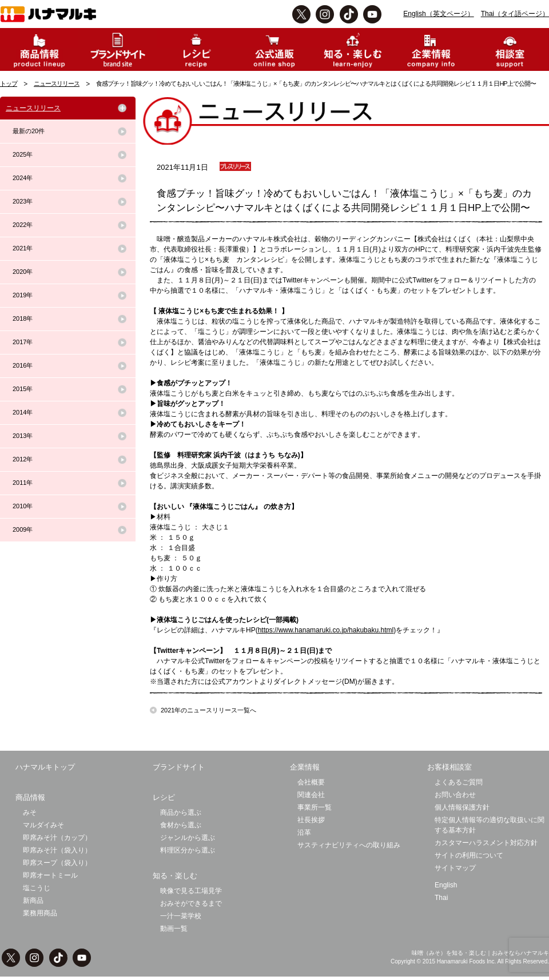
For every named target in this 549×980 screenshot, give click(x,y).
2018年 (23, 318)
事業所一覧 (315, 807)
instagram (325, 14)
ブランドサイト (179, 767)
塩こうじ (37, 888)
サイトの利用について (469, 855)
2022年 (23, 225)
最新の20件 (29, 131)
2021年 (23, 248)
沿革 (304, 832)
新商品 (33, 901)
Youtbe (372, 14)
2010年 (23, 506)
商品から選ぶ (181, 812)
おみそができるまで (191, 903)
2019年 (23, 295)
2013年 (23, 436)
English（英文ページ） (438, 14)
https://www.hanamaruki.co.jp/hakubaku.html (326, 630)
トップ (9, 83)
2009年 (23, 529)
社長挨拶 (311, 820)
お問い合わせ (455, 795)
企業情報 (305, 767)
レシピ (164, 797)
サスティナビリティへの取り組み (349, 845)
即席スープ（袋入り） (57, 863)
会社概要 (311, 782)
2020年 (23, 272)
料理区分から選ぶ (188, 850)
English (446, 885)
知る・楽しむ (175, 876)
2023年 (23, 201)
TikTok (349, 14)
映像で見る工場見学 (191, 891)
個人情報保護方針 (462, 807)
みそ (30, 812)
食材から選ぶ (181, 825)
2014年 (23, 412)
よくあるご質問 (459, 782)
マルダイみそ (43, 825)
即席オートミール (50, 875)
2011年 (23, 483)
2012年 (23, 459)
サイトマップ (455, 868)
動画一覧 (174, 929)
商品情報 (30, 797)
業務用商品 (40, 913)
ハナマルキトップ (45, 767)
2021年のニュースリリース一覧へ (208, 710)
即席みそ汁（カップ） (57, 838)
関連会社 (311, 795)
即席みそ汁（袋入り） (57, 850)
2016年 (23, 365)
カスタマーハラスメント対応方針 (486, 843)
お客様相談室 (449, 767)
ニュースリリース (57, 83)
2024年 (23, 178)
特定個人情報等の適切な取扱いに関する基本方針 (490, 825)
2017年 (23, 342)
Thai (441, 898)
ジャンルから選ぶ (188, 838)
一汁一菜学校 (181, 916)
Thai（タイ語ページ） (515, 14)
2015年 (23, 389)
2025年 (23, 154)
